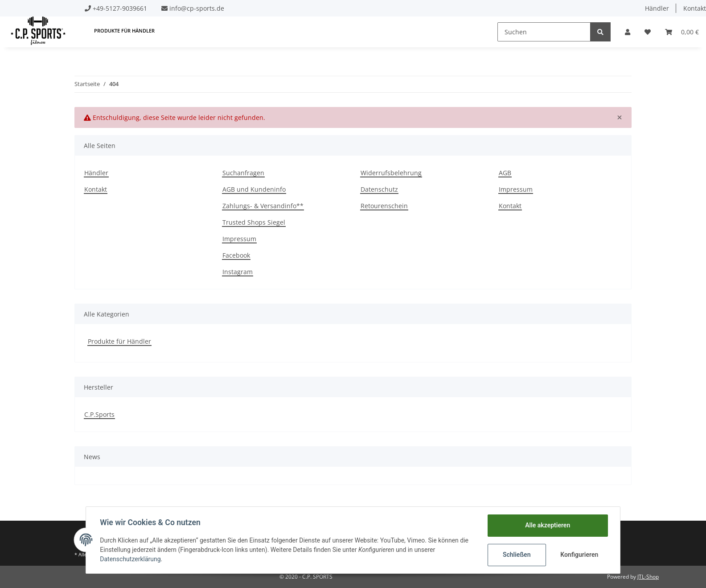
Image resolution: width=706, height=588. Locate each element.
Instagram (238, 272)
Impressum (239, 239)
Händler (657, 8)
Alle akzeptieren (547, 525)
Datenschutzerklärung (131, 559)
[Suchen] (544, 32)
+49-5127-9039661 (120, 8)
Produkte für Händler (119, 341)
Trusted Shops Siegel (254, 222)
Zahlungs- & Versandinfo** (263, 206)
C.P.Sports (99, 414)
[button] (628, 32)
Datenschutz (379, 189)
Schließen (516, 555)
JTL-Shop (648, 577)
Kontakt (96, 189)
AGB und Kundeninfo (254, 189)
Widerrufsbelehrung (391, 173)
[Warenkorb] (682, 32)
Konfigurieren (579, 555)
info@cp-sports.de (197, 8)
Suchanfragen (243, 173)
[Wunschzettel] (648, 32)
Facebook (236, 255)
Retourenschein (384, 206)
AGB (505, 173)
